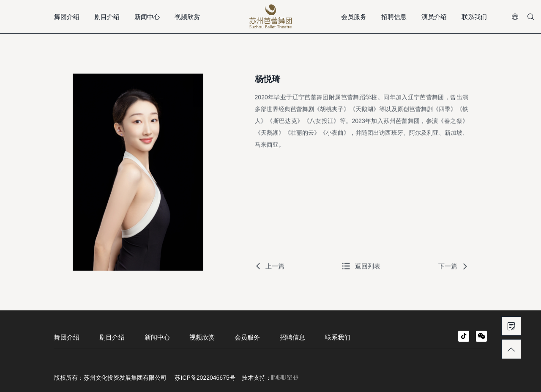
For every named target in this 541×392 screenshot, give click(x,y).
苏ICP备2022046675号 (205, 378)
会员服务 (354, 17)
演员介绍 (434, 17)
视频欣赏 (187, 17)
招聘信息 (394, 17)
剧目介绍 (107, 17)
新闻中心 (147, 17)
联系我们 (474, 17)
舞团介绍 (67, 17)
